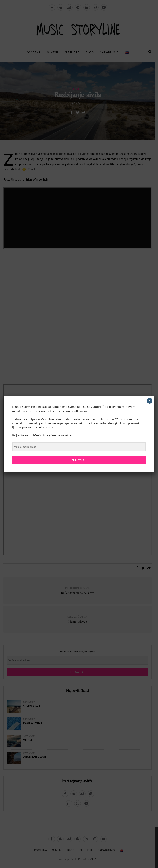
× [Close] (149, 401)
